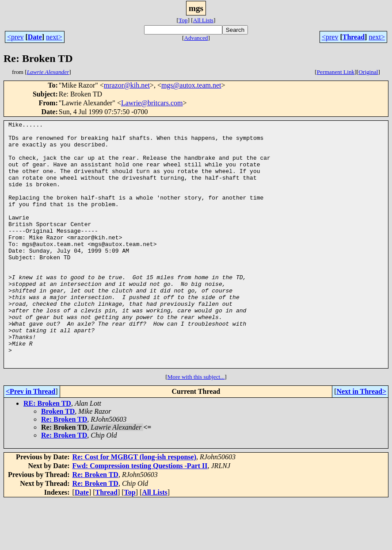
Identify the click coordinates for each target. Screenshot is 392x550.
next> (54, 37)
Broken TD (58, 460)
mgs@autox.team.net (191, 85)
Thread (354, 37)
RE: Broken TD (47, 452)
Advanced (196, 38)
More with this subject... (196, 426)
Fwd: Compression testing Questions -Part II (140, 515)
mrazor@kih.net (127, 85)
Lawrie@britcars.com (152, 103)
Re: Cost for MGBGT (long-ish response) (134, 506)
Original (368, 72)
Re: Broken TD (64, 468)
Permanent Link (336, 72)
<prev (15, 37)
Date (35, 37)
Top (183, 20)
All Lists (203, 20)
